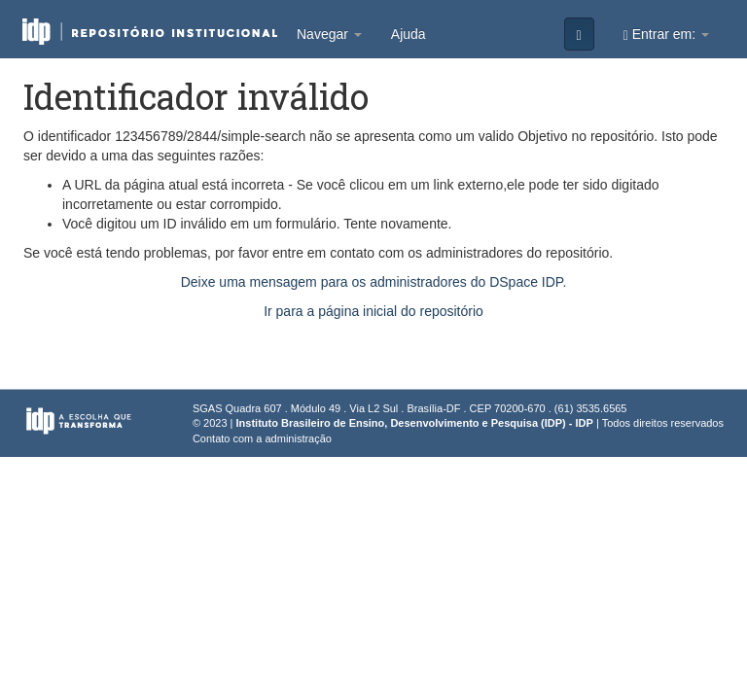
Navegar (329, 34)
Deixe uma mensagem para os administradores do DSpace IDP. (374, 282)
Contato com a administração (262, 438)
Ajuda (409, 34)
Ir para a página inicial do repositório (373, 311)
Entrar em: (666, 35)
